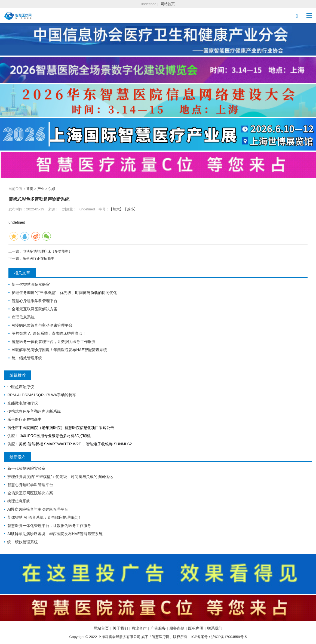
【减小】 (130, 209)
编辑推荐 (18, 375)
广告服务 (158, 628)
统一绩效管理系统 (27, 358)
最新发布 (18, 457)
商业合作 (139, 628)
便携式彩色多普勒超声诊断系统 (34, 411)
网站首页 (168, 4)
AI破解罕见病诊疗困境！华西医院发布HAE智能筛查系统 (59, 350)
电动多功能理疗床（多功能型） (47, 251)
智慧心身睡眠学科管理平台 (35, 301)
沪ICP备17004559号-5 (229, 637)
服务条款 (177, 628)
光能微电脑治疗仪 (23, 403)
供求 (52, 189)
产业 (41, 189)
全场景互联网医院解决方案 (35, 309)
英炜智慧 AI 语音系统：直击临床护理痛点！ (49, 333)
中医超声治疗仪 (21, 387)
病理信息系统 (23, 317)
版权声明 (196, 628)
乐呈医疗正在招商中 (39, 258)
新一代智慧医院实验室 (31, 284)
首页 (30, 189)
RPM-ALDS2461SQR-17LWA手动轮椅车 (42, 395)
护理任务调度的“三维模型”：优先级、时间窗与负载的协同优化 (64, 293)
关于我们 (120, 628)
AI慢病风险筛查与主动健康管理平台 (42, 325)
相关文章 (22, 273)
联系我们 (215, 628)
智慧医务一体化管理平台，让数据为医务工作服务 (54, 342)
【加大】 (116, 209)
